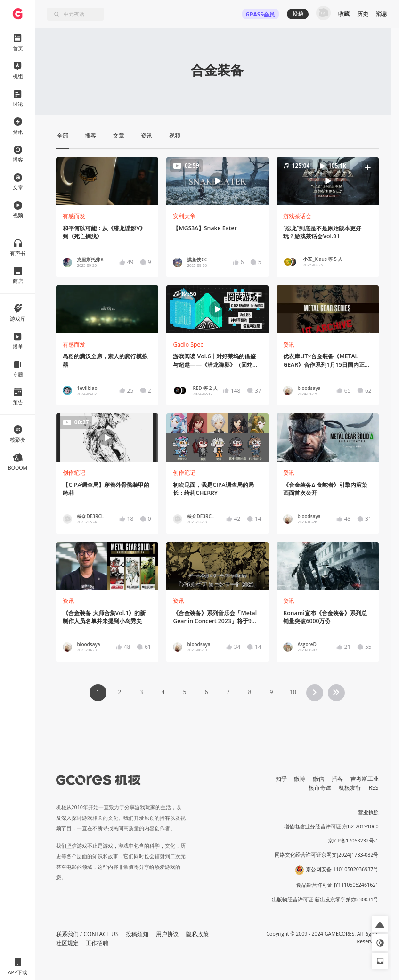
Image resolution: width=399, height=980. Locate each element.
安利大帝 (184, 216)
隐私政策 (197, 934)
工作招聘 (97, 943)
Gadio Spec (188, 344)
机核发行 (350, 788)
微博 (300, 779)
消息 (382, 14)
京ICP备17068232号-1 (353, 841)
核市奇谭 (320, 788)
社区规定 (67, 943)
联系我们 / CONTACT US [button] (87, 934)
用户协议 (167, 934)
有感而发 (74, 216)
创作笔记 (74, 473)
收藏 (344, 14)
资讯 (289, 344)
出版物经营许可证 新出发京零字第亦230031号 (325, 899)
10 (293, 692)
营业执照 (368, 812)
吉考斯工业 (365, 779)
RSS (374, 788)
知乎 (281, 779)
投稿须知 (137, 934)
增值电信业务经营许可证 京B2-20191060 (331, 826)
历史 (363, 14)
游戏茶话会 (297, 216)
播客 (337, 779)
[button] (327, 181)
